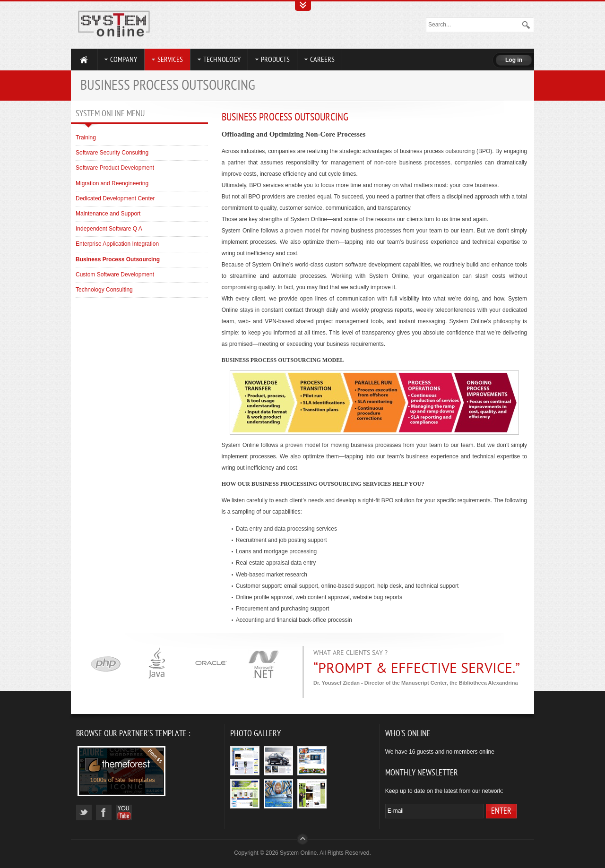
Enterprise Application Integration (117, 244)
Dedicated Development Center (115, 198)
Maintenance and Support (108, 214)
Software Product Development (115, 168)
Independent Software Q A (109, 229)
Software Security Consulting (112, 153)
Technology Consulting (104, 290)
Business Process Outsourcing (285, 117)
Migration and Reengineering (112, 183)
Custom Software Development (115, 275)
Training (86, 138)
